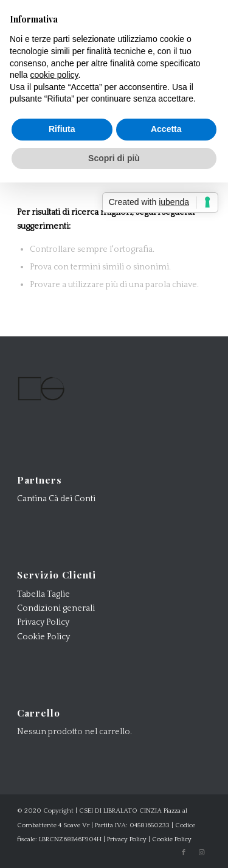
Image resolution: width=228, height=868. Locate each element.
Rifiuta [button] (62, 129)
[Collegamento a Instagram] (202, 853)
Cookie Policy (43, 637)
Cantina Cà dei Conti (56, 499)
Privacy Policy (43, 622)
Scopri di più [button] (114, 158)
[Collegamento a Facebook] (184, 853)
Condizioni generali (56, 608)
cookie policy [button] (54, 75)
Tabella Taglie (43, 594)
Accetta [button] (166, 129)
